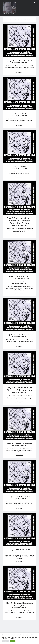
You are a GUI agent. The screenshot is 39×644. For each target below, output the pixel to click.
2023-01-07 (25, 283)
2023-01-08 (25, 225)
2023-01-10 (25, 116)
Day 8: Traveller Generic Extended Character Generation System (19, 221)
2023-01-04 (25, 445)
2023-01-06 (25, 337)
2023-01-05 (25, 392)
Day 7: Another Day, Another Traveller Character (19, 279)
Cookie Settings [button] (5, 641)
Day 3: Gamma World (19, 497)
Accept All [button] (13, 641)
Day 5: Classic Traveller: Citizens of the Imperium (19, 389)
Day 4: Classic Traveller (20, 443)
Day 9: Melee (19, 167)
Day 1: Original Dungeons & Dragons (19, 604)
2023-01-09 (25, 169)
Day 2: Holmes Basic (20, 550)
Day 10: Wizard (19, 114)
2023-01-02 (25, 552)
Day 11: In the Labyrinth (20, 61)
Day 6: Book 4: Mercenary (19, 335)
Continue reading (19, 72)
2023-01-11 (25, 63)
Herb (19, 63)
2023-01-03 (25, 499)
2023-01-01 (25, 608)
